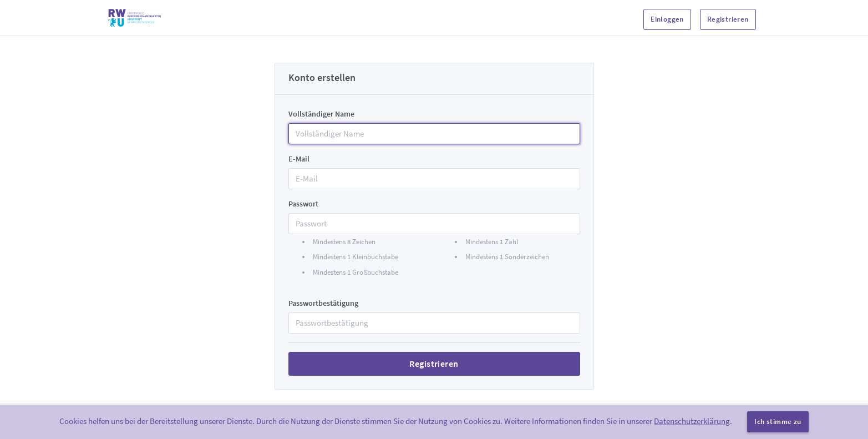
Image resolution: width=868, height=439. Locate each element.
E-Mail (299, 159)
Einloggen (667, 19)
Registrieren (728, 19)
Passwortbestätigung (323, 303)
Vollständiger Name (321, 114)
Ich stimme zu (778, 422)
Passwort (303, 204)
